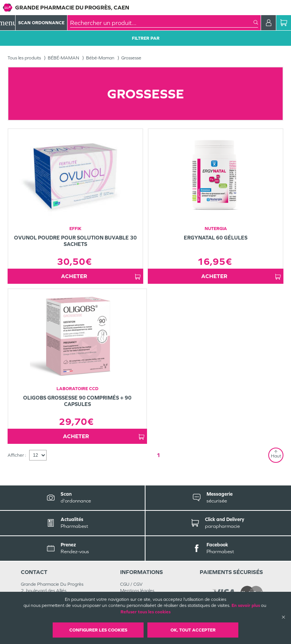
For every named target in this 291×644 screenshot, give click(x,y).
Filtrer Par (146, 38)
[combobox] (162, 23)
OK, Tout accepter (193, 630)
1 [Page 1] (158, 455)
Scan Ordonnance (41, 23)
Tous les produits (24, 58)
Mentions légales (137, 591)
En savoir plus (246, 605)
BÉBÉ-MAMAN (63, 58)
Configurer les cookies (98, 630)
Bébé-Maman (100, 58)
